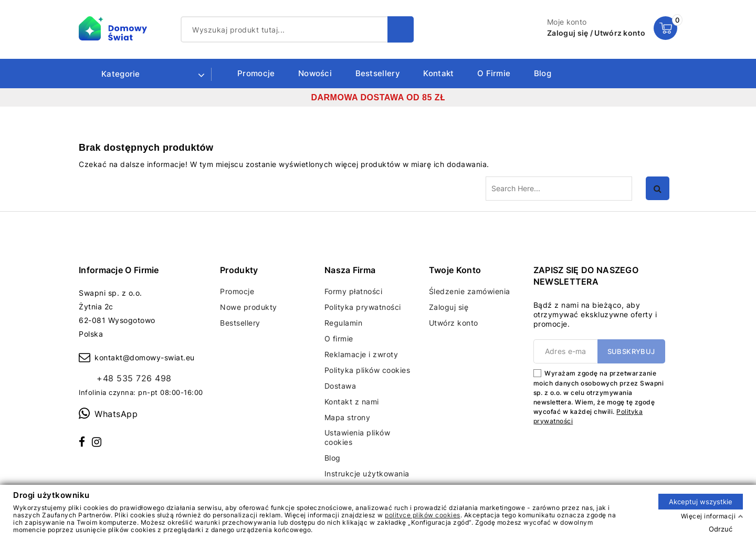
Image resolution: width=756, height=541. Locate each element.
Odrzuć (721, 528)
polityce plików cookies (423, 514)
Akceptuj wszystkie (701, 501)
